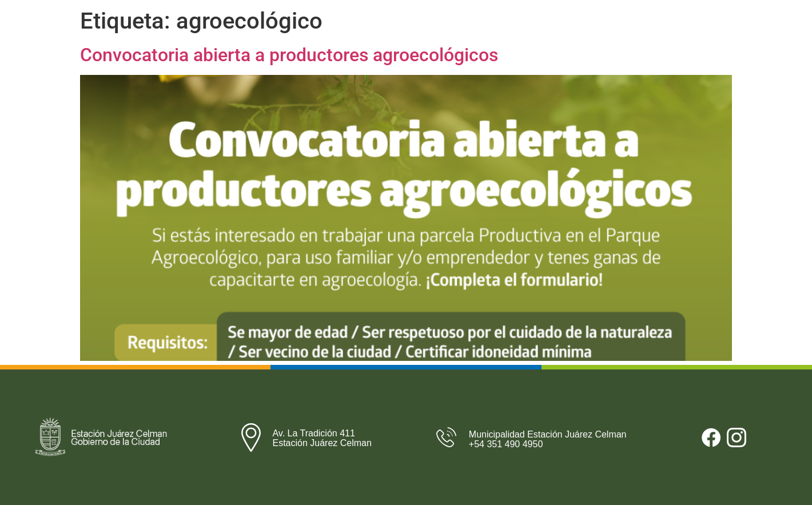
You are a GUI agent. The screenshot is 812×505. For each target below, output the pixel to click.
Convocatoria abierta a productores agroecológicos (289, 55)
